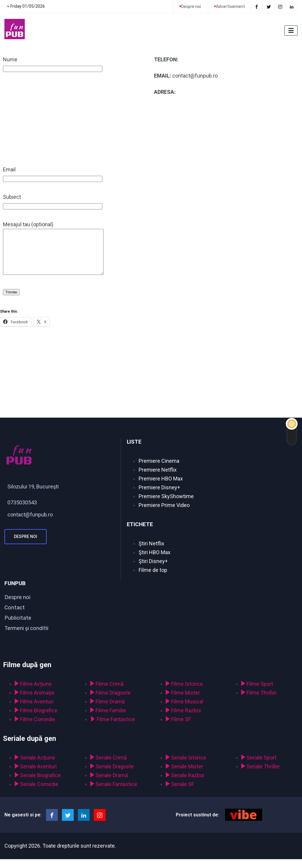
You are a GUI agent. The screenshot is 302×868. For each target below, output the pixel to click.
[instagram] (281, 6)
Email (53, 174)
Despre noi (26, 545)
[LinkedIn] (292, 6)
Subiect (53, 201)
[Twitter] (269, 6)
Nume (53, 64)
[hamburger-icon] (291, 31)
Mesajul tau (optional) (59, 253)
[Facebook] (257, 6)
